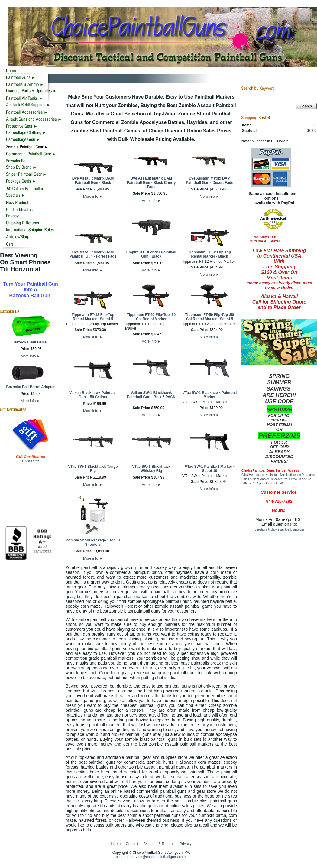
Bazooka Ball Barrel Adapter (31, 387)
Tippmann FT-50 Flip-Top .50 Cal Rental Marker (151, 317)
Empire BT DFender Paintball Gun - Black (151, 254)
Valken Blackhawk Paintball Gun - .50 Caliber (93, 395)
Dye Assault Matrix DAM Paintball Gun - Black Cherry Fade (151, 183)
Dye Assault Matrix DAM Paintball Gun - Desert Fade (210, 180)
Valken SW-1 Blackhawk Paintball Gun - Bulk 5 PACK (151, 395)
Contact (132, 844)
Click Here (30, 461)
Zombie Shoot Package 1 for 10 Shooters (93, 542)
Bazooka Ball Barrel (31, 342)
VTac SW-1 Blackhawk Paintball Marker (210, 395)
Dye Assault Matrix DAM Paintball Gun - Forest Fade (93, 254)
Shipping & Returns (159, 844)
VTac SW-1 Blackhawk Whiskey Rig (151, 469)
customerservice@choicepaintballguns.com (151, 857)
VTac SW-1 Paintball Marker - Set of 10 (209, 469)
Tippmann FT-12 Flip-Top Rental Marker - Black (210, 254)
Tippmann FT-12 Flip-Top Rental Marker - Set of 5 (93, 317)
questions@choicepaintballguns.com (279, 530)
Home (116, 844)
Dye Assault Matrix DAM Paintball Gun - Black (93, 180)
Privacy (185, 844)
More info (30, 356)
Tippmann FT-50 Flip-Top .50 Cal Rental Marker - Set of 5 (210, 317)
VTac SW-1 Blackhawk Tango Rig (93, 469)
